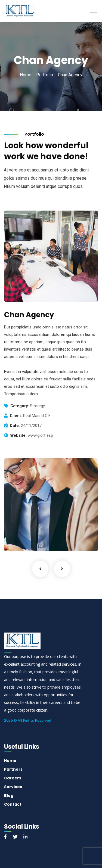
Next (62, 569)
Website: (18, 435)
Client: (16, 416)
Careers (13, 778)
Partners (13, 769)
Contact (13, 804)
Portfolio (45, 75)
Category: (20, 406)
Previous (40, 569)
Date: (15, 426)
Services (13, 787)
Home (26, 75)
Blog (9, 796)
